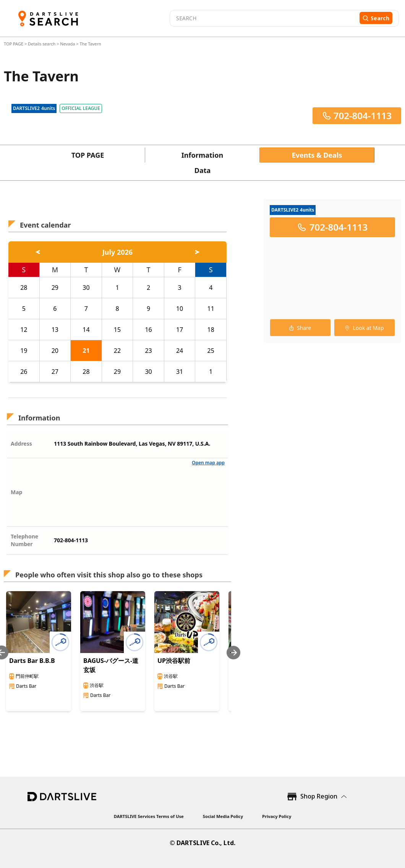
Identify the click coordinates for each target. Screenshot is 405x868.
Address (21, 444)
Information (202, 155)
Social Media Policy (223, 816)
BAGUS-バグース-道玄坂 (111, 665)
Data (203, 170)
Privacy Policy (277, 816)
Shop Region (319, 796)
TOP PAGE (14, 44)
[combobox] (264, 18)
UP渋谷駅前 (174, 661)
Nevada (67, 44)
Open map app (208, 463)
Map (16, 492)
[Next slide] (233, 652)
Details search (42, 44)
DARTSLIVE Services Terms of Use (149, 816)
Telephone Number (24, 540)
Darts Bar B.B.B (32, 661)
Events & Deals (317, 155)
